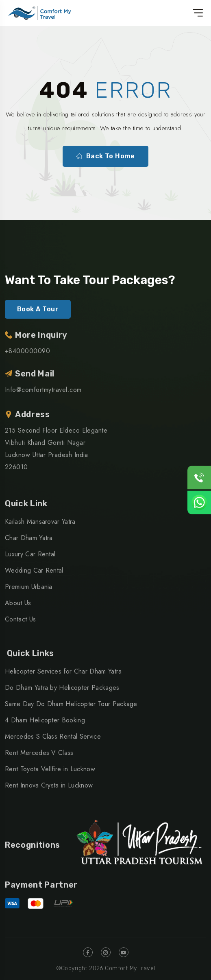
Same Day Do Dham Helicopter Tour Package (71, 704)
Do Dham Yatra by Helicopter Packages (62, 688)
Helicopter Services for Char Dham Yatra (63, 671)
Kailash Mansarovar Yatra (40, 522)
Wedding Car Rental (34, 570)
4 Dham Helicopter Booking (45, 720)
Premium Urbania (29, 587)
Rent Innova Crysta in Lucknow (49, 785)
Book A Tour (38, 309)
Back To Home (106, 156)
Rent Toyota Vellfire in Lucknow (50, 769)
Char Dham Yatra (29, 538)
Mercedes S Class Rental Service (53, 736)
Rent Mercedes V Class (39, 753)
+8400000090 (27, 351)
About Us (18, 603)
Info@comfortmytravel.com (43, 390)
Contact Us (20, 619)
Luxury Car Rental (30, 554)
